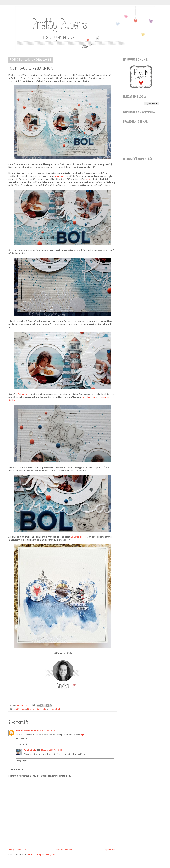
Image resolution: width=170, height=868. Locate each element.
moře (24, 709)
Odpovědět (22, 739)
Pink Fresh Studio (35, 709)
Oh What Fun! (89, 397)
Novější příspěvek (17, 850)
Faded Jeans (59, 176)
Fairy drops (24, 394)
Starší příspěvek (108, 850)
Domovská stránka (63, 850)
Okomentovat (17, 769)
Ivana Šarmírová (25, 731)
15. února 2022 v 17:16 (44, 731)
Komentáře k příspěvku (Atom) (42, 854)
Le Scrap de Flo (78, 537)
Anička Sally (30, 750)
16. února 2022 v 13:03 (51, 750)
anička (18, 709)
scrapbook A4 (54, 709)
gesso (89, 179)
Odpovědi (24, 744)
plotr (45, 709)
